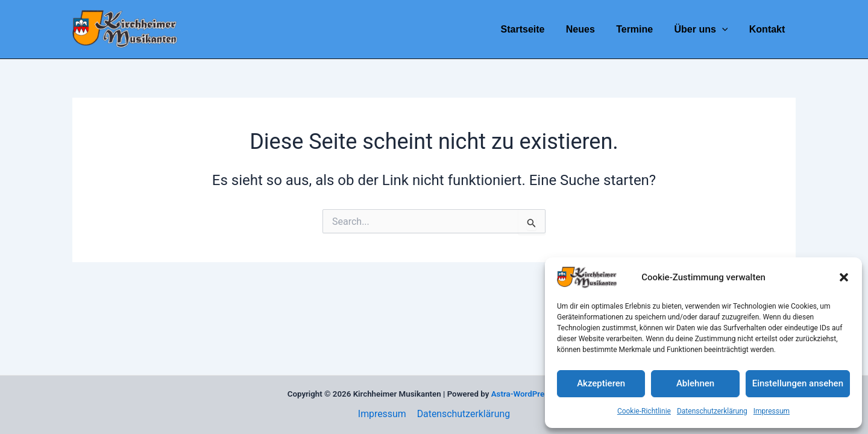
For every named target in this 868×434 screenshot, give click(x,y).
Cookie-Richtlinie (644, 411)
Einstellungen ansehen (798, 383)
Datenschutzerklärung (712, 411)
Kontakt (768, 29)
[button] (844, 277)
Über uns (704, 29)
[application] (725, 29)
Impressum (772, 411)
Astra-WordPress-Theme (536, 394)
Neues (587, 29)
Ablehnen (695, 383)
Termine (639, 29)
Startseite (531, 29)
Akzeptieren (601, 383)
